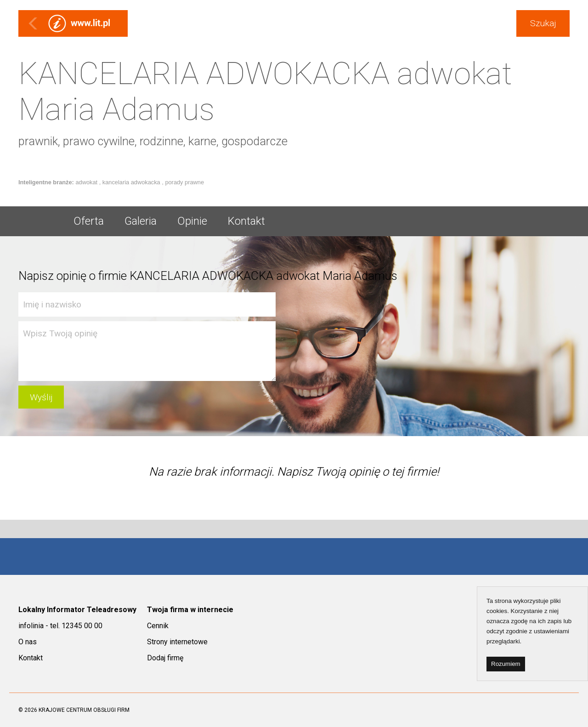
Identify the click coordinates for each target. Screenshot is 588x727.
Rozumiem (506, 664)
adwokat (87, 182)
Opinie (192, 221)
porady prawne (184, 182)
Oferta (89, 221)
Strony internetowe (177, 642)
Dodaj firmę (165, 658)
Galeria (141, 221)
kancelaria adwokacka (132, 182)
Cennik (158, 626)
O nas (28, 642)
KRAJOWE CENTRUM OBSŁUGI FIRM (84, 710)
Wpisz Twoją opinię (147, 351)
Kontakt (246, 221)
